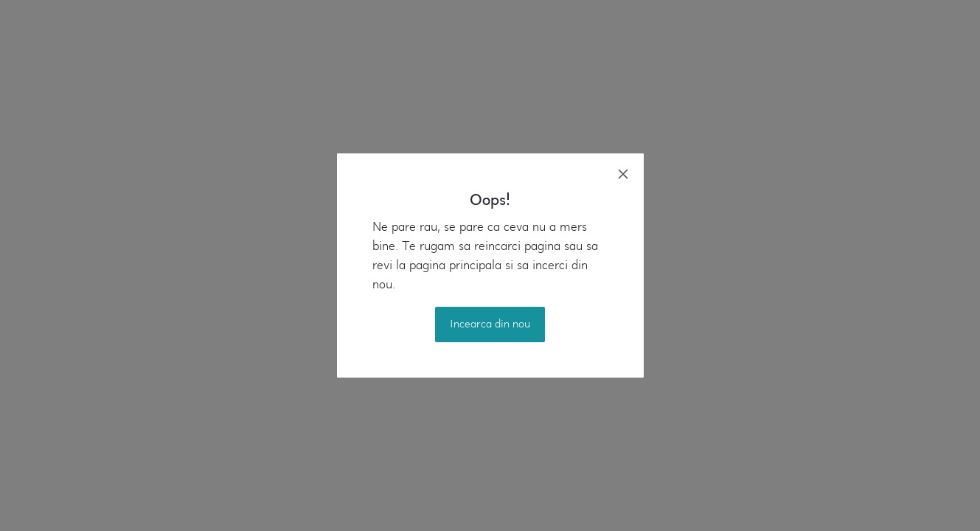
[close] (623, 174)
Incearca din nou (490, 324)
